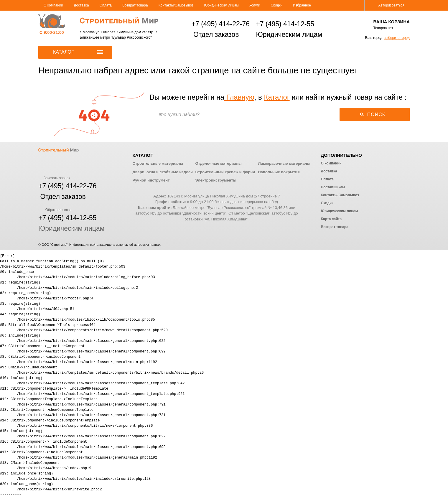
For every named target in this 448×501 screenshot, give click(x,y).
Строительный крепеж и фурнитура (229, 172)
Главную (239, 97)
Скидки (277, 5)
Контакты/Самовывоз (176, 5)
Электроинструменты (216, 180)
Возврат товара (135, 5)
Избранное (302, 5)
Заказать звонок (54, 178)
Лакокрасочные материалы (284, 163)
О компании (53, 5)
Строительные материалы (158, 163)
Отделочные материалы (218, 163)
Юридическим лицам (221, 5)
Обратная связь (55, 210)
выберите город (397, 38)
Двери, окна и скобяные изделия (164, 172)
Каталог (277, 97)
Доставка (81, 5)
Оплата (106, 5)
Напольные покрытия (279, 172)
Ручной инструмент (151, 180)
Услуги (255, 5)
